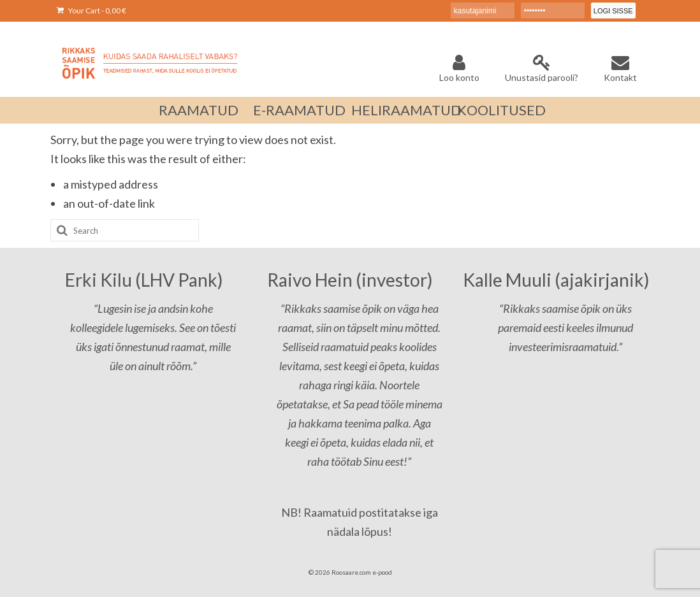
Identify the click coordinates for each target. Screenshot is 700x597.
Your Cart (91, 11)
